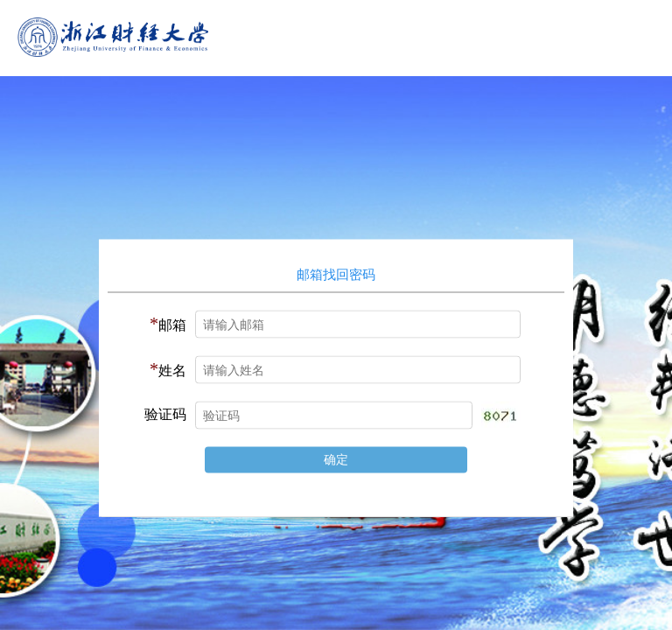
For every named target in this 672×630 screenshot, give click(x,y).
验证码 (165, 414)
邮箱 (168, 324)
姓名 (168, 369)
